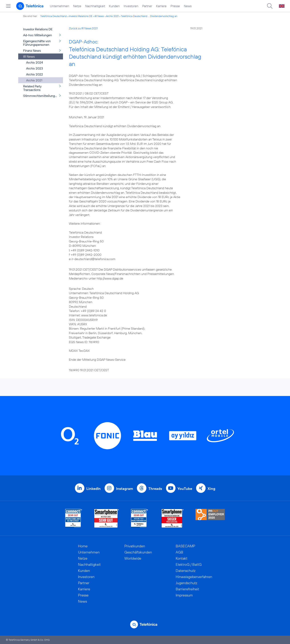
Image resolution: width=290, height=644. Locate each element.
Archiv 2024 (35, 62)
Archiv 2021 (112, 16)
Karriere (161, 6)
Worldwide (133, 558)
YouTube (185, 489)
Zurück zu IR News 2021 (83, 28)
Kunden (114, 6)
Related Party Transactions (32, 88)
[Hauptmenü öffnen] (8, 6)
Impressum (184, 595)
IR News (99, 16)
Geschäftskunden (138, 552)
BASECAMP (185, 546)
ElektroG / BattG (189, 564)
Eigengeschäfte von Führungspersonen (37, 43)
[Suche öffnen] (270, 6)
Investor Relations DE (81, 16)
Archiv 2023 (35, 68)
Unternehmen (60, 6)
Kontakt (182, 558)
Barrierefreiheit (187, 589)
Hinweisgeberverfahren (194, 577)
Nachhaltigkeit (95, 6)
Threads (155, 489)
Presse (175, 6)
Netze (77, 6)
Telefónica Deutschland (53, 16)
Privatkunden (135, 546)
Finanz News (32, 51)
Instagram (124, 489)
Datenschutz (186, 571)
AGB (179, 552)
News (188, 6)
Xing (211, 489)
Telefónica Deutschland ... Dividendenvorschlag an (149, 16)
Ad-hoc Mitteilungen (38, 35)
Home (83, 546)
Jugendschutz (186, 583)
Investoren (131, 6)
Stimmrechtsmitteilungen (41, 96)
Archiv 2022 (35, 74)
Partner (147, 6)
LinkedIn (93, 489)
